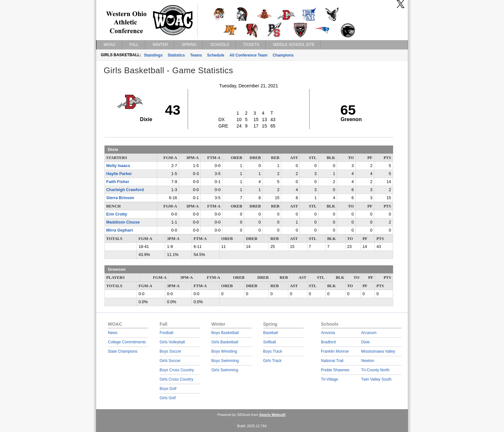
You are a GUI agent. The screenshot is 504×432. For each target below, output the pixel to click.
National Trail (332, 361)
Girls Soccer (170, 361)
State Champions (123, 351)
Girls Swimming (225, 370)
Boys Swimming (225, 361)
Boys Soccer (171, 351)
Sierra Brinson (120, 198)
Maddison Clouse (123, 222)
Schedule (216, 55)
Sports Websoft (272, 415)
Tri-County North (375, 370)
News (113, 333)
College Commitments (127, 342)
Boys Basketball (225, 333)
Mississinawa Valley (378, 351)
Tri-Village (330, 379)
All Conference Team (248, 55)
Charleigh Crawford (125, 190)
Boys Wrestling (224, 351)
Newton (368, 361)
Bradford (328, 342)
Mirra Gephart (120, 230)
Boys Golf (168, 389)
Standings (153, 55)
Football (167, 333)
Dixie (366, 342)
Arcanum (369, 333)
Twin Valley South (377, 379)
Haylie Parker (119, 174)
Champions (283, 55)
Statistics (176, 55)
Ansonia (328, 333)
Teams (196, 55)
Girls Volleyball (172, 342)
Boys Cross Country (177, 370)
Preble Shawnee (335, 370)
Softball (270, 342)
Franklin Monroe (335, 351)
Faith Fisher (118, 182)
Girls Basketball (225, 342)
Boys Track (273, 351)
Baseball (271, 333)
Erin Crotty (117, 214)
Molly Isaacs (118, 166)
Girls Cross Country (177, 379)
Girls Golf (168, 398)
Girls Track (272, 361)
